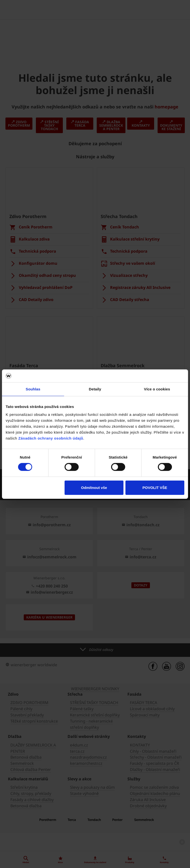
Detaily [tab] (95, 389)
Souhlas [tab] (33, 389)
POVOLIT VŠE (155, 488)
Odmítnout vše (94, 488)
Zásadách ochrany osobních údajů (51, 438)
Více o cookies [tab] (157, 389)
